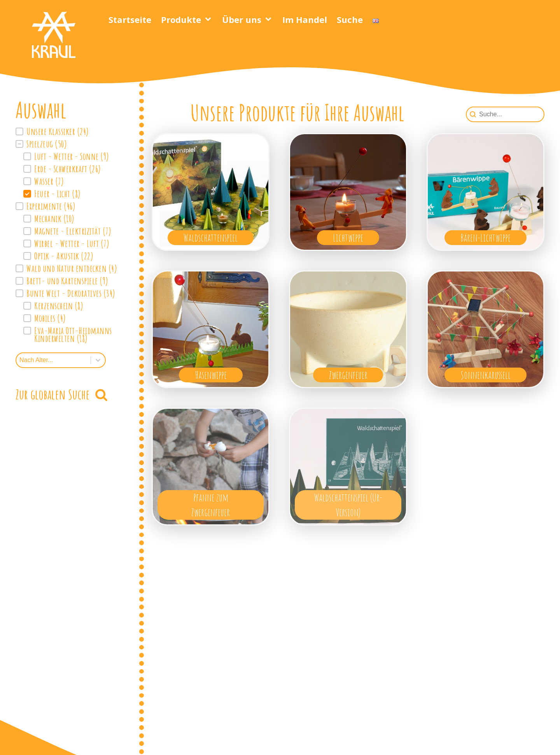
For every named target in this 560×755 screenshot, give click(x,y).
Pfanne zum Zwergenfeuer (211, 505)
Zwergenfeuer (348, 375)
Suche (350, 19)
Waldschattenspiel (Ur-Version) (348, 505)
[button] (72, 131)
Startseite (130, 19)
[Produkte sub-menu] (210, 19)
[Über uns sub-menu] (270, 19)
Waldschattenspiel (211, 237)
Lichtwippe (348, 237)
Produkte (181, 19)
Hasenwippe (211, 375)
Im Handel (305, 19)
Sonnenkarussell (486, 375)
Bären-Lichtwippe (486, 237)
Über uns (242, 19)
